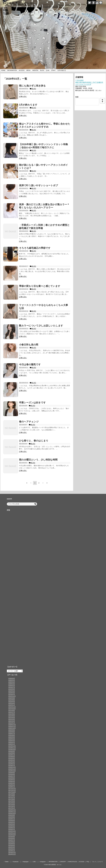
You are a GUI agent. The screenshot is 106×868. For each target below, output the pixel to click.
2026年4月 (12, 682)
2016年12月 (12, 810)
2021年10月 (12, 709)
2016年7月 (12, 819)
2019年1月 (12, 765)
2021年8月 (12, 710)
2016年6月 (12, 820)
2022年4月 (12, 703)
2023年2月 (12, 694)
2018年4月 (12, 781)
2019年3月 (12, 762)
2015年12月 (12, 831)
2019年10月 (12, 749)
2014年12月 (12, 852)
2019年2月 (12, 764)
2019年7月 (12, 755)
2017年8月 (12, 796)
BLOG (42, 70)
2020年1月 (12, 744)
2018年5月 (12, 780)
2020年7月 (12, 733)
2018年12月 (12, 767)
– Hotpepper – (26, 862)
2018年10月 (12, 771)
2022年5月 (12, 701)
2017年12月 (12, 788)
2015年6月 (12, 842)
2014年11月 (12, 854)
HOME (3, 70)
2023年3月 (12, 693)
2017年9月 (12, 794)
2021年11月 (12, 707)
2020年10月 (12, 728)
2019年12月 (12, 746)
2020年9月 (12, 730)
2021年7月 (12, 712)
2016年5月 (12, 822)
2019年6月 (12, 757)
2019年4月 (12, 760)
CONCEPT (63, 862)
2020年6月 (12, 735)
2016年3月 (12, 826)
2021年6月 (12, 714)
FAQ (88, 862)
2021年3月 (12, 719)
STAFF (53, 70)
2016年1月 (12, 829)
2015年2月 (12, 849)
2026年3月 (12, 684)
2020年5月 (12, 737)
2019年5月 (12, 758)
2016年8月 (12, 817)
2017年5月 (12, 801)
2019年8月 (12, 753)
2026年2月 (12, 686)
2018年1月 (12, 787)
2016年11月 (12, 812)
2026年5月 (12, 680)
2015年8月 (12, 838)
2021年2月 (12, 721)
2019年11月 (12, 748)
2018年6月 (12, 778)
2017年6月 (12, 799)
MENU (28, 70)
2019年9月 (12, 751)
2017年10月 (12, 792)
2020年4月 (12, 739)
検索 (77, 97)
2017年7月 (12, 797)
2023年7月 (12, 687)
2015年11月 (12, 833)
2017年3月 (12, 804)
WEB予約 (35, 70)
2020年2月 (12, 742)
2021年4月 (12, 717)
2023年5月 (12, 689)
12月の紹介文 (62, 70)
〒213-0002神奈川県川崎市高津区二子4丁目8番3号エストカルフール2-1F (89, 82)
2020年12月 (12, 725)
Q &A (48, 70)
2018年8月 (12, 774)
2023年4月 (12, 691)
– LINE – (34, 862)
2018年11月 (12, 769)
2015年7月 (12, 840)
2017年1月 (12, 808)
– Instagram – (43, 862)
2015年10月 (12, 835)
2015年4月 (12, 845)
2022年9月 (12, 698)
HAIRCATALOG (72, 862)
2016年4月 (12, 824)
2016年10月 (12, 813)
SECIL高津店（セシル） (20, 3)
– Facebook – (16, 862)
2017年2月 (12, 806)
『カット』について (97, 862)
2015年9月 (12, 836)
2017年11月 (12, 790)
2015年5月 (12, 844)
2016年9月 (12, 815)
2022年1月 (12, 705)
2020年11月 (12, 726)
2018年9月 (12, 773)
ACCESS (22, 70)
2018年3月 (12, 783)
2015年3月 (12, 847)
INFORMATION (12, 70)
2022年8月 (12, 700)
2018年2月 (12, 785)
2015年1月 (12, 851)
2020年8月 (12, 732)
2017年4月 (12, 803)
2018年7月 (12, 776)
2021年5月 (12, 716)
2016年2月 (12, 828)
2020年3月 (12, 741)
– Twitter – (7, 862)
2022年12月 (12, 696)
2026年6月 (12, 678)
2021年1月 (12, 723)
